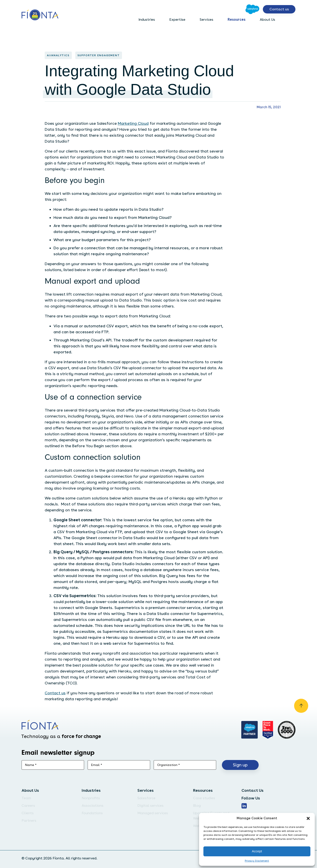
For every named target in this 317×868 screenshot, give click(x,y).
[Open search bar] (292, 20)
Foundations (92, 813)
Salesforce (146, 798)
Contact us (279, 9)
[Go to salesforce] (250, 730)
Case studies (204, 798)
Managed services (153, 813)
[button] (308, 818)
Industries (147, 20)
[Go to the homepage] (40, 15)
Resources (237, 20)
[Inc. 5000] (287, 730)
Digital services (150, 806)
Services (206, 20)
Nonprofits (91, 798)
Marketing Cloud (133, 123)
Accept (257, 851)
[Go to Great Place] (268, 730)
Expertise (177, 20)
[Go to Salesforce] (252, 9)
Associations (93, 806)
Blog (197, 806)
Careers (28, 806)
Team (26, 798)
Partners (29, 821)
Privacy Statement (257, 861)
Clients (28, 813)
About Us (267, 20)
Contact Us (252, 790)
